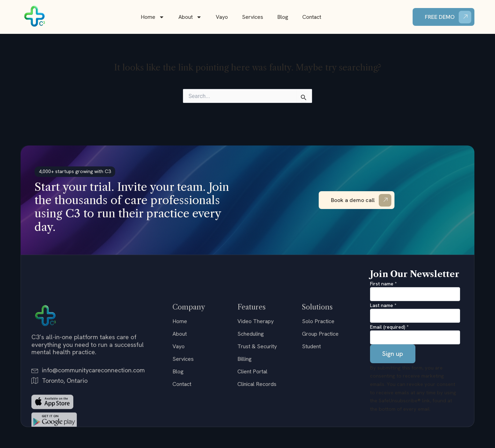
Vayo (222, 17)
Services (253, 17)
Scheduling (251, 389)
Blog (283, 17)
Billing (245, 414)
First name (383, 284)
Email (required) (389, 327)
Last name (383, 305)
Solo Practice (318, 376)
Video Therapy (256, 376)
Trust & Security (257, 401)
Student (311, 401)
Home (153, 17)
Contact (312, 17)
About (190, 17)
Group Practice (320, 389)
